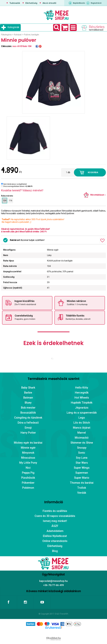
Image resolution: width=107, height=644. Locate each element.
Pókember (28, 483)
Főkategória (6, 35)
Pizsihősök (28, 478)
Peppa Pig (28, 473)
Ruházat (18, 35)
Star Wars (82, 463)
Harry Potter (28, 433)
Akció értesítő (49, 3)
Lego (82, 418)
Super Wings (82, 468)
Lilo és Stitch (82, 423)
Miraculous (28, 458)
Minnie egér (28, 448)
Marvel (82, 433)
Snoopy (82, 448)
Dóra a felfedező (28, 423)
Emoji (28, 428)
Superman (82, 473)
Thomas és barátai (82, 483)
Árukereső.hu (53, 632)
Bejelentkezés (79, 3)
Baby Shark (28, 388)
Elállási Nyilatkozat (55, 536)
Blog (55, 551)
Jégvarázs (82, 408)
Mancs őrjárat (82, 428)
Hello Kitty (82, 388)
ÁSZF (55, 526)
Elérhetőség (31, 3)
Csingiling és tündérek (28, 418)
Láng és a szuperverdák (82, 413)
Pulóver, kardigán (32, 35)
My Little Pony (28, 463)
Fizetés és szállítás (55, 511)
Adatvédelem (55, 531)
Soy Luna (82, 458)
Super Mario (82, 478)
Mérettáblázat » (98, 195)
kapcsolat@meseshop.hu (53, 581)
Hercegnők (82, 393)
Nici (28, 468)
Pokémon (28, 488)
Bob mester (28, 408)
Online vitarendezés (55, 541)
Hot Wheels (82, 398)
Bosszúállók (28, 413)
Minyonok (28, 453)
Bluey (28, 403)
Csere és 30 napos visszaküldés (55, 516)
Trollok (82, 488)
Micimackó (82, 438)
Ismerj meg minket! (55, 521)
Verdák (82, 493)
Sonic (82, 453)
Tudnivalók (15, 3)
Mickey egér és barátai (28, 443)
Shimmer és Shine (82, 443)
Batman (28, 398)
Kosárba (93, 172)
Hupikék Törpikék (82, 403)
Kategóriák (13, 27)
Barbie (28, 393)
